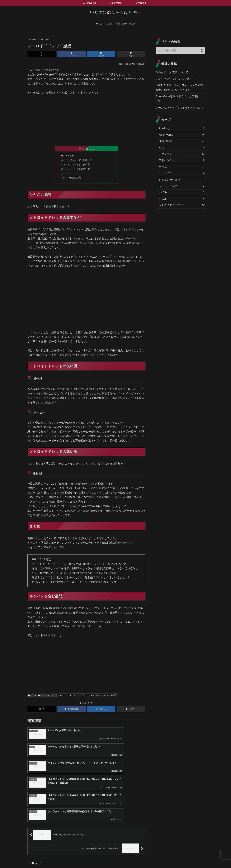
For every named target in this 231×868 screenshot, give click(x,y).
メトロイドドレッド (100, 697)
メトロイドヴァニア (48, 697)
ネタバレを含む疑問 (72, 179)
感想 (114, 697)
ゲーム (32, 697)
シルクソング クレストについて (175, 79)
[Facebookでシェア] (71, 54)
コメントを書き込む (86, 835)
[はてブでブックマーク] (101, 54)
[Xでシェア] (42, 54)
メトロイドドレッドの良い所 (77, 165)
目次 (82, 149)
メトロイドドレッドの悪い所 (77, 170)
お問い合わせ (127, 859)
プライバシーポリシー (108, 859)
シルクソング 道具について (172, 72)
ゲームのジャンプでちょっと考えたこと (179, 108)
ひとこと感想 (68, 156)
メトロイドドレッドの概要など (78, 161)
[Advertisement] (86, 120)
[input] (180, 51)
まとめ (65, 174)
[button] (131, 54)
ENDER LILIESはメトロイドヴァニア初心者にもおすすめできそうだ (179, 88)
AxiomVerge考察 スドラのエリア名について (179, 99)
